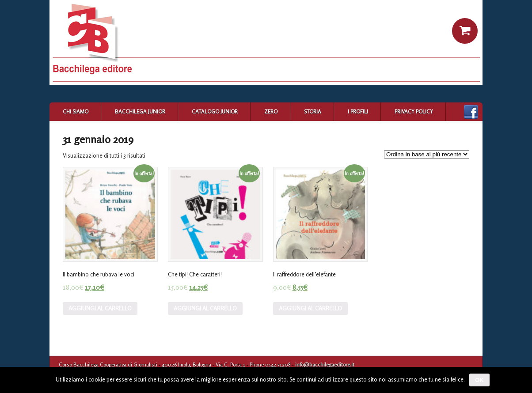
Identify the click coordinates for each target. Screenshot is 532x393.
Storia (313, 111)
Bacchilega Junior (140, 111)
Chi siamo (76, 111)
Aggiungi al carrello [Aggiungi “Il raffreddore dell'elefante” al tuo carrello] (310, 308)
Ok (479, 380)
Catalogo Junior (215, 111)
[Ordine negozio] (427, 154)
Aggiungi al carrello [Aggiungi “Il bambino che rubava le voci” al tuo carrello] (100, 308)
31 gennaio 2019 (98, 139)
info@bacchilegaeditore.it (325, 365)
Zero (271, 111)
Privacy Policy (414, 111)
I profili (358, 111)
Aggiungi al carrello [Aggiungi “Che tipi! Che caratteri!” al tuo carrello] (205, 308)
